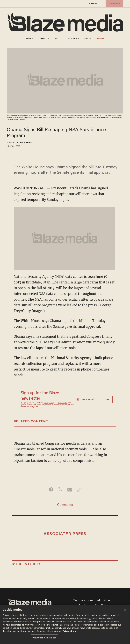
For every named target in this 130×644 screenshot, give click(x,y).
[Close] (125, 610)
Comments (65, 506)
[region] (65, 624)
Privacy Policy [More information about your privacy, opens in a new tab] (70, 631)
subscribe (114, 4)
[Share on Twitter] (60, 490)
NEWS (30, 39)
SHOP (88, 39)
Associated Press (19, 143)
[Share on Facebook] (50, 490)
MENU (100, 39)
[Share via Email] (70, 490)
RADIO (59, 39)
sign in (93, 4)
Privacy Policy (49, 403)
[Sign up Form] (93, 399)
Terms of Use (63, 403)
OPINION (44, 39)
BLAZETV (74, 39)
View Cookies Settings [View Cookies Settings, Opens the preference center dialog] (44, 638)
